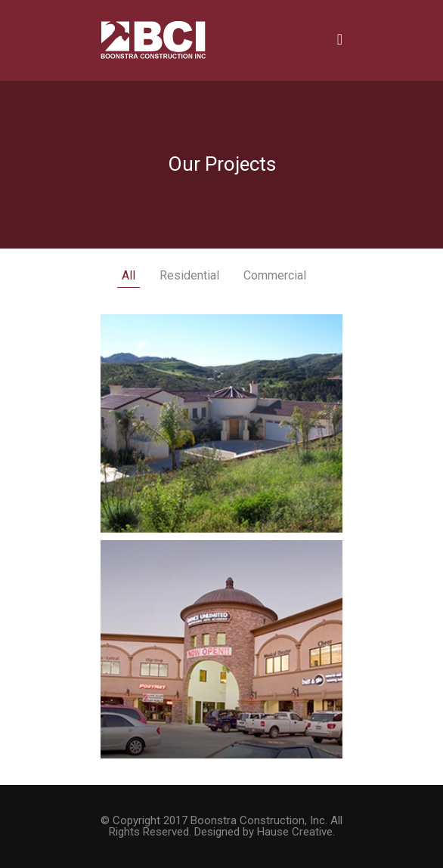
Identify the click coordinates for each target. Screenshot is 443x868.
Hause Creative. (296, 832)
